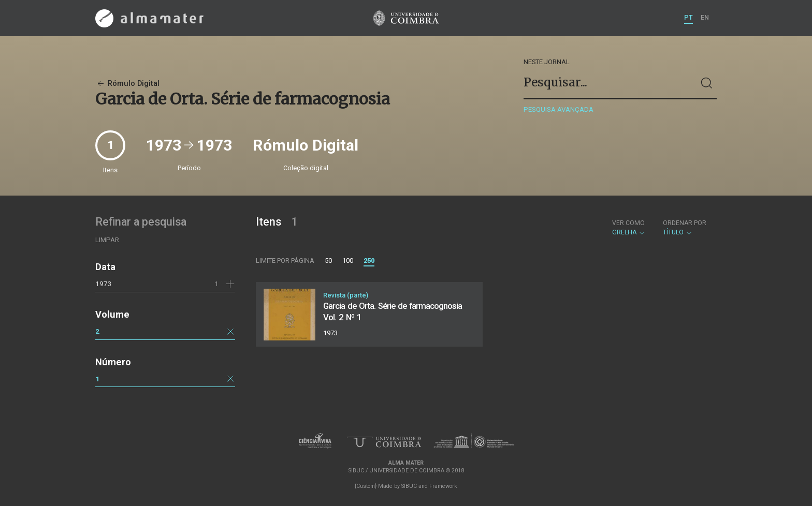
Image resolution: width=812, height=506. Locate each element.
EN (705, 17)
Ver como (628, 223)
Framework (443, 486)
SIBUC (409, 486)
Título (685, 228)
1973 (104, 284)
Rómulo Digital (127, 84)
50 (328, 261)
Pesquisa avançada (559, 109)
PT (688, 17)
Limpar (107, 240)
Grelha (629, 228)
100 (348, 261)
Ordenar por (685, 223)
